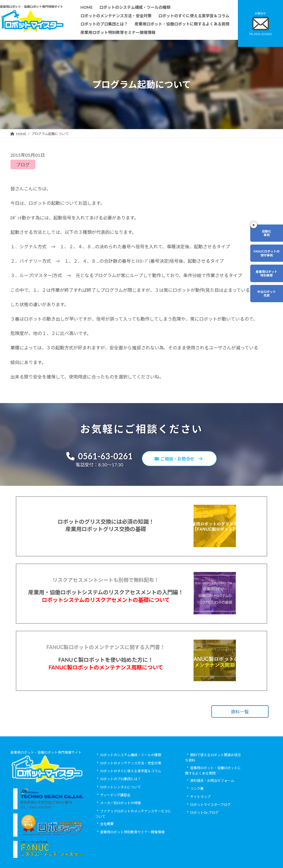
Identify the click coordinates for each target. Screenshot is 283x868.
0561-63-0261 (97, 457)
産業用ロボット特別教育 (266, 273)
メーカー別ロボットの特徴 (120, 830)
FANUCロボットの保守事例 (267, 253)
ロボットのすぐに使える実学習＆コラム (131, 798)
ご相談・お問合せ (181, 459)
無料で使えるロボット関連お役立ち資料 (213, 785)
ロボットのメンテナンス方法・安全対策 (131, 790)
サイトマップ (200, 824)
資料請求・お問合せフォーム (212, 808)
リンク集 (197, 816)
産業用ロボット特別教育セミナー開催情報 (132, 859)
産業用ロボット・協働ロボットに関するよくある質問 (213, 798)
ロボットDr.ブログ (204, 840)
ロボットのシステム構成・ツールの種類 (131, 782)
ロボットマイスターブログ (210, 832)
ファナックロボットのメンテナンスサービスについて (133, 841)
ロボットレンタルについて (120, 814)
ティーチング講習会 (115, 822)
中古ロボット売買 (267, 293)
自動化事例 (266, 233)
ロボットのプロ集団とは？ (120, 806)
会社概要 (107, 851)
